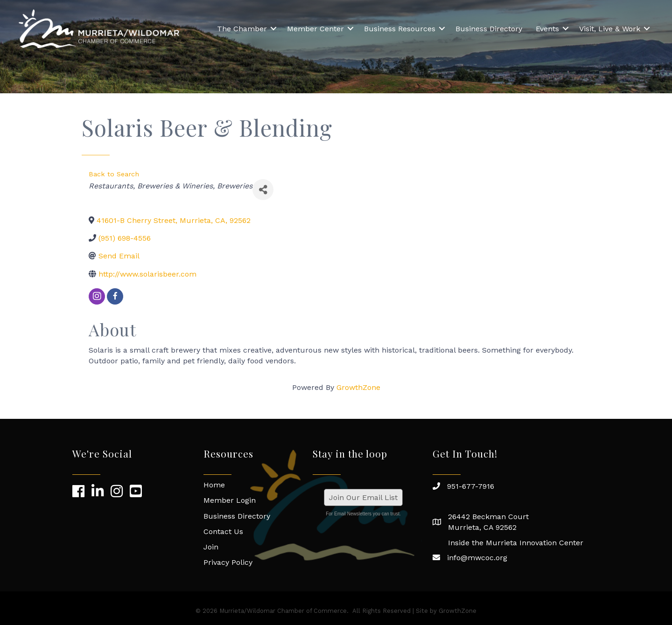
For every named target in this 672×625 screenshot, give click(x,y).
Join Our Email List (363, 497)
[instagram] (97, 296)
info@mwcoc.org (477, 558)
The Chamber (242, 29)
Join (211, 547)
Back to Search (114, 174)
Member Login (230, 500)
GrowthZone (358, 387)
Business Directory (489, 29)
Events (547, 29)
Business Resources (400, 29)
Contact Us (223, 531)
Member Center (315, 29)
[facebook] (115, 296)
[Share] (263, 190)
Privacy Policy (228, 562)
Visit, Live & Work (610, 29)
